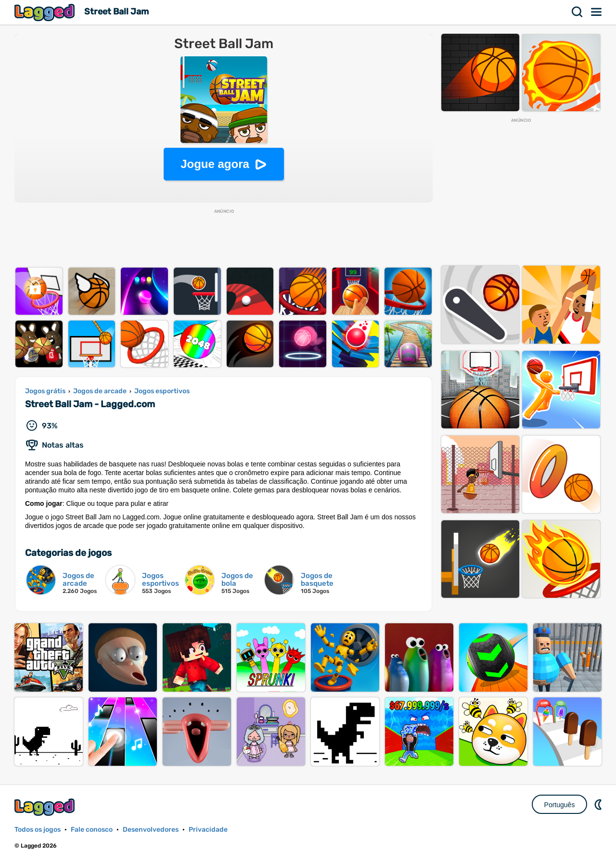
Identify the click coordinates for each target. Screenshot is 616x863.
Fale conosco (92, 830)
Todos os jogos (38, 830)
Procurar (577, 12)
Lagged (46, 12)
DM (599, 804)
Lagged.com (46, 807)
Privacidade (208, 830)
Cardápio (597, 12)
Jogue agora (215, 164)
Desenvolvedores (151, 830)
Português (560, 805)
